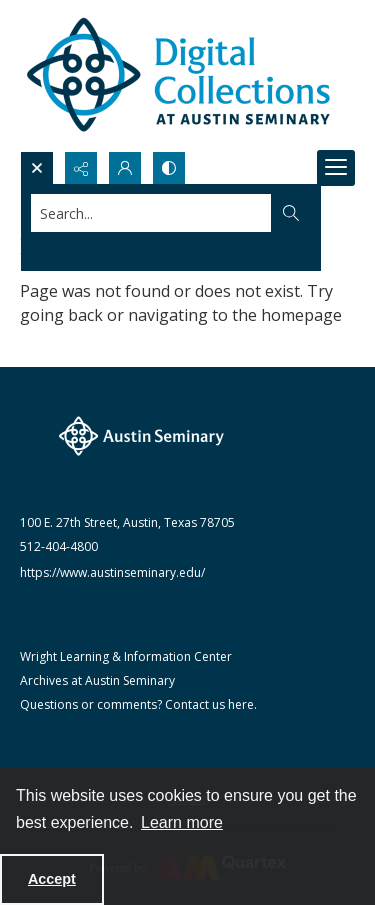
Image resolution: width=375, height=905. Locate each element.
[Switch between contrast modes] (169, 168)
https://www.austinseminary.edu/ (112, 572)
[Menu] (336, 168)
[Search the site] (151, 213)
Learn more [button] (182, 822)
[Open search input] (37, 168)
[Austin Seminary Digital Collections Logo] (180, 75)
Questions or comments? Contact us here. (138, 704)
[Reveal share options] (81, 168)
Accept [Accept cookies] (52, 879)
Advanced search (80, 248)
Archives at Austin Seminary (97, 680)
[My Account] (125, 168)
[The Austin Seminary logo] (141, 436)
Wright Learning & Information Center (126, 656)
